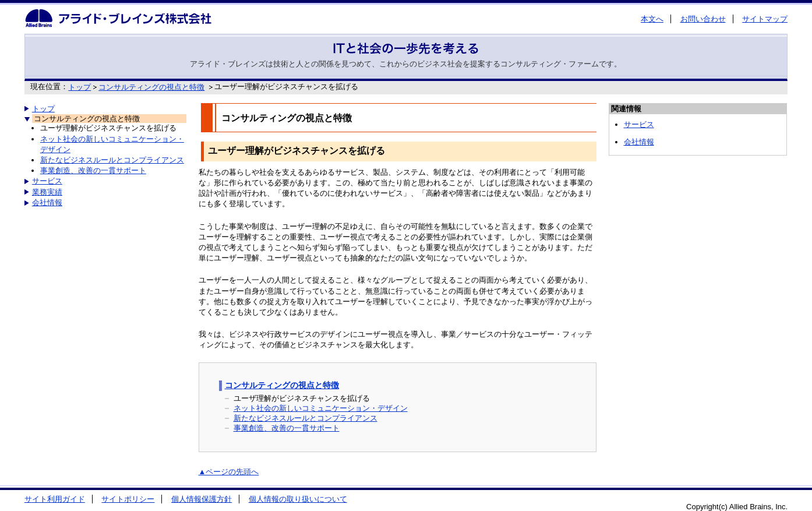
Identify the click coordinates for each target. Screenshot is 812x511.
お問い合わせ (703, 19)
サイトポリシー (128, 499)
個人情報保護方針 (202, 499)
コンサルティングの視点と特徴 (151, 87)
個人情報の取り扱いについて (298, 499)
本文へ (652, 19)
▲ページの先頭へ (229, 472)
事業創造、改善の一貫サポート (93, 170)
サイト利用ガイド (55, 499)
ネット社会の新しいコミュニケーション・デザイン (321, 408)
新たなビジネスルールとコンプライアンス (112, 160)
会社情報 (47, 202)
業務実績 (47, 192)
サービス (47, 181)
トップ (80, 87)
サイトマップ (765, 19)
